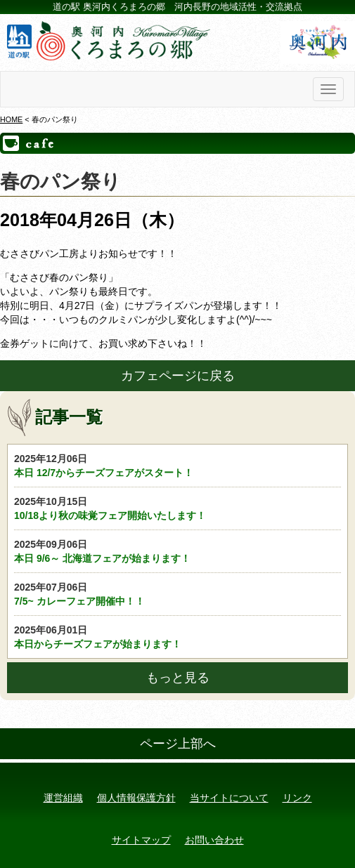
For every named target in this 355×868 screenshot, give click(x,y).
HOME (11, 119)
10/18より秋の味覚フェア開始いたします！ (177, 508)
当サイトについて (229, 798)
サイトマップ (141, 840)
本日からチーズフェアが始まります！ (177, 636)
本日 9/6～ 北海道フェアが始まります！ (177, 551)
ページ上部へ (178, 744)
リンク (297, 798)
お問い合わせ (214, 840)
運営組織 (63, 798)
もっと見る (178, 678)
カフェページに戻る (178, 376)
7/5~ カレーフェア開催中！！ (177, 593)
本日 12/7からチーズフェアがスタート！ (177, 465)
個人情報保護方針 (136, 798)
